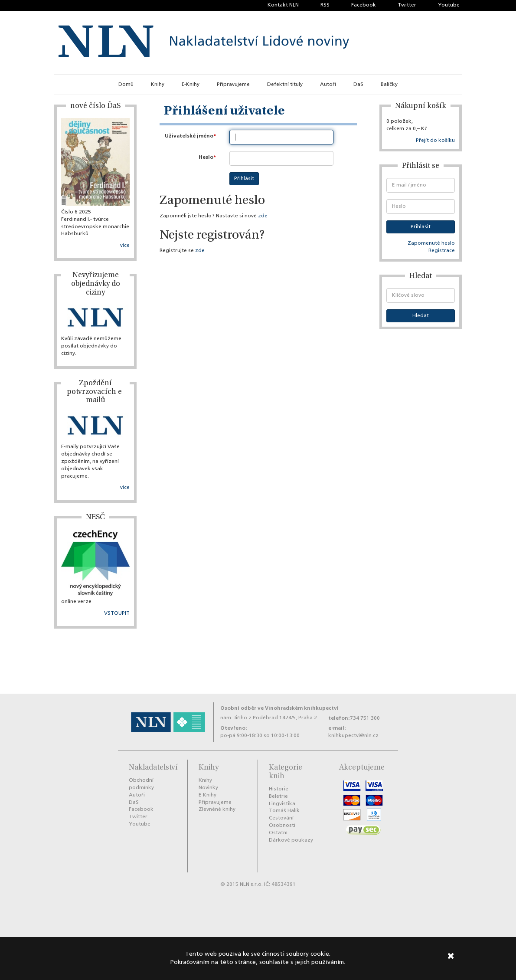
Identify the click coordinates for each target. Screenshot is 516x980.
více (125, 246)
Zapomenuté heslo (431, 243)
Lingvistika (282, 804)
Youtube (449, 5)
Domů (126, 85)
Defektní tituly (285, 85)
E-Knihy (191, 85)
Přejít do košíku (435, 141)
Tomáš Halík (284, 811)
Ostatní (278, 833)
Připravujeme (233, 85)
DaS (358, 85)
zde (263, 216)
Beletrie (278, 796)
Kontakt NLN (283, 5)
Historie (279, 789)
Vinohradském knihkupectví (302, 708)
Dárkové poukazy (291, 840)
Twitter (407, 5)
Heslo (206, 157)
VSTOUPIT (117, 613)
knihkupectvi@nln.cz (353, 736)
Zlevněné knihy (217, 810)
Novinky (208, 788)
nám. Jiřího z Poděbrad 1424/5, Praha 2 (269, 718)
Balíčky (389, 85)
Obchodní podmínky (141, 784)
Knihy (158, 85)
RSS (325, 5)
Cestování (281, 818)
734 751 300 (365, 718)
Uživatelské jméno (189, 136)
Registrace (442, 251)
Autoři (328, 85)
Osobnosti (282, 826)
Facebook (364, 5)
